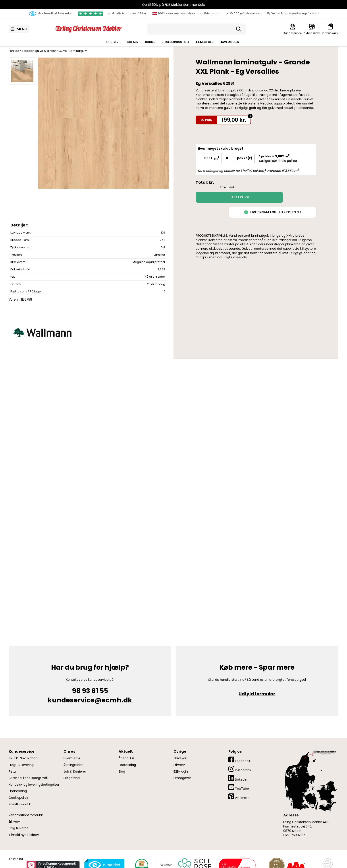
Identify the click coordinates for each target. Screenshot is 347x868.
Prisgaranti (72, 778)
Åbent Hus (126, 758)
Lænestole (205, 42)
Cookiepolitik (18, 798)
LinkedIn (238, 778)
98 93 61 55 (90, 691)
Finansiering (18, 791)
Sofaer (133, 42)
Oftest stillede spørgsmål (28, 778)
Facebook (239, 760)
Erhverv (14, 822)
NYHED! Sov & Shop (23, 758)
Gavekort (181, 758)
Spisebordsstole (175, 42)
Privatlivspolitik (20, 804)
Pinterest (239, 797)
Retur (13, 772)
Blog (122, 772)
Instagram (240, 769)
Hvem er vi (72, 758)
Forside (14, 51)
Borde (150, 42)
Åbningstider (73, 765)
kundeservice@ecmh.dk (90, 700)
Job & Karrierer (75, 772)
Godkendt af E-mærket (51, 14)
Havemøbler (229, 42)
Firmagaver (182, 778)
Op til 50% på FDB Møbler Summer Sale (174, 5)
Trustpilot (227, 187)
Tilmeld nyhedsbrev (24, 835)
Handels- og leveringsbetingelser (34, 785)
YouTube (239, 787)
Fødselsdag (127, 765)
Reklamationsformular (26, 815)
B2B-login (181, 772)
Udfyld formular (257, 694)
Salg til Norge (19, 828)
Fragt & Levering (21, 765)
